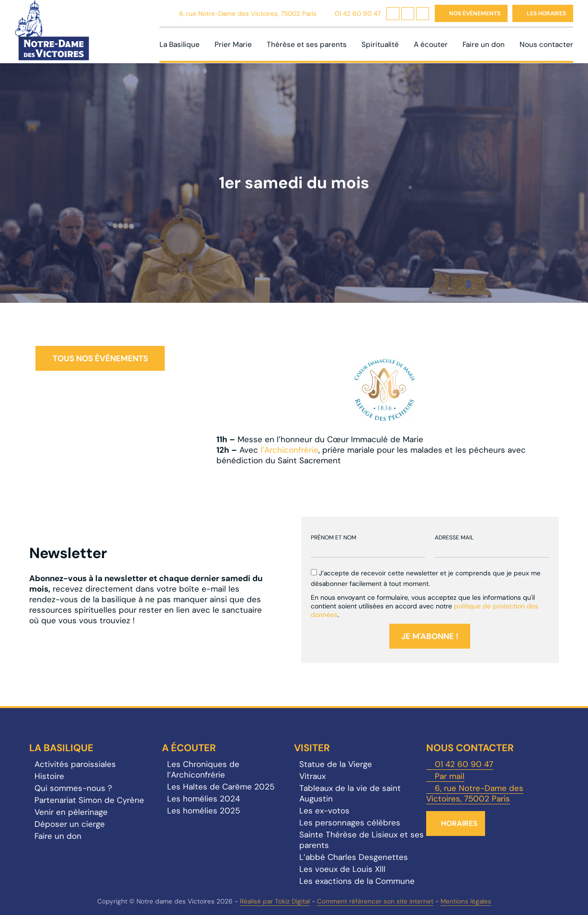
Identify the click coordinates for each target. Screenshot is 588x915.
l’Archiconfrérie (289, 450)
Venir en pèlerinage (71, 812)
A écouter (431, 45)
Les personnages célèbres (350, 823)
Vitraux (312, 776)
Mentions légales (466, 901)
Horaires (459, 823)
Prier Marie (233, 45)
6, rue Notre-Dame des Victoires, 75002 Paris (248, 14)
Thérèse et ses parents (307, 45)
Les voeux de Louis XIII (342, 869)
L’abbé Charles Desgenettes (354, 857)
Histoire (49, 776)
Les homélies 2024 (204, 799)
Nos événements (475, 13)
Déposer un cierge (70, 824)
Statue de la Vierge (336, 764)
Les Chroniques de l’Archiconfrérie (203, 769)
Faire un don (484, 45)
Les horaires (546, 13)
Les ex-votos (324, 811)
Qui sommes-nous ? (73, 788)
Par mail (450, 776)
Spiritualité (380, 45)
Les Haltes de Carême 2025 (221, 787)
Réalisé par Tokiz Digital (275, 901)
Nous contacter (546, 45)
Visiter (312, 748)
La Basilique (180, 45)
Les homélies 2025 (204, 811)
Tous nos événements (100, 358)
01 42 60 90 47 (358, 14)
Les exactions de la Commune (357, 881)
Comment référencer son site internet (375, 901)
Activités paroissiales (75, 764)
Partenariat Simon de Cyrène (89, 800)
